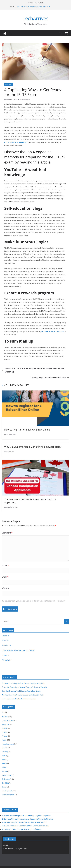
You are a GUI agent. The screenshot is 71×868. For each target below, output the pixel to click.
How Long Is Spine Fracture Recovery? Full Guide (33, 6)
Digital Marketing (8, 708)
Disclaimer (6, 643)
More (4, 748)
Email (5, 565)
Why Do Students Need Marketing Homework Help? (32, 438)
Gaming (5, 720)
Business (5, 705)
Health (4, 728)
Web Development (8, 783)
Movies (4, 751)
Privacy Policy (7, 648)
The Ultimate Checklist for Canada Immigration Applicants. (35, 490)
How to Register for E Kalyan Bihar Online (26, 421)
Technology (6, 767)
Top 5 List (5, 771)
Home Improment (8, 732)
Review (4, 759)
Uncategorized (7, 779)
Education (9, 84)
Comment (7, 521)
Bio (3, 701)
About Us (5, 629)
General (5, 724)
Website (5, 576)
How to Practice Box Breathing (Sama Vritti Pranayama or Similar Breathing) (35, 362)
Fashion (5, 716)
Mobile (4, 744)
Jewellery (5, 740)
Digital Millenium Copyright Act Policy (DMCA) (18, 638)
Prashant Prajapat (25, 100)
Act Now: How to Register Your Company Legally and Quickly (23, 671)
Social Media (6, 763)
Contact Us (6, 624)
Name (5, 553)
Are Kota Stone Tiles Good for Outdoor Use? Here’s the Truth (23, 683)
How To (5, 736)
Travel (4, 775)
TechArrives (36, 18)
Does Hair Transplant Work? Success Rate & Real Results (21, 679)
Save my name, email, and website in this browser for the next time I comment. (35, 589)
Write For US (6, 633)
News (4, 755)
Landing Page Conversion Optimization (52, 369)
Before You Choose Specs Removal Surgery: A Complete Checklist (24, 675)
